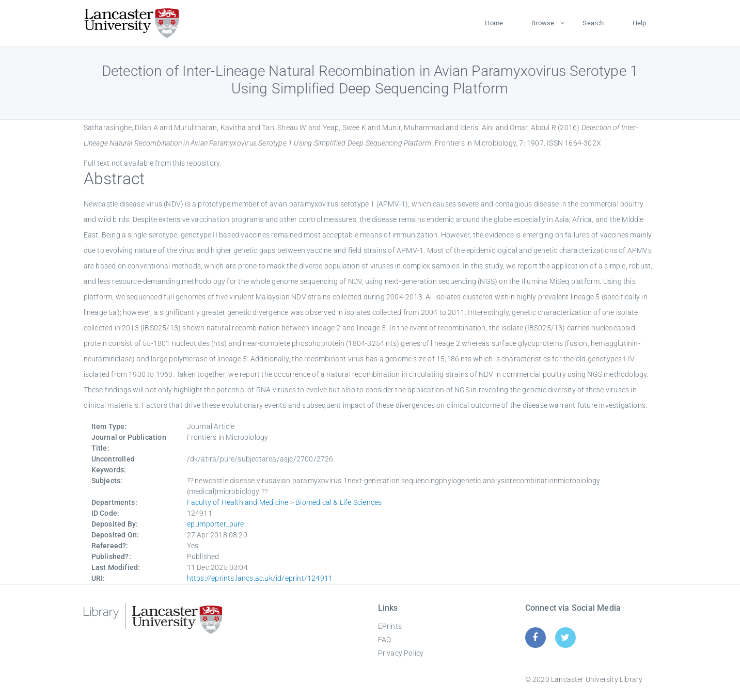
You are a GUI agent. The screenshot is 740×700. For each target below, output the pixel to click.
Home (494, 23)
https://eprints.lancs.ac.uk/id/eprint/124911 (260, 578)
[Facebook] (535, 637)
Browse (543, 23)
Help (640, 23)
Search (593, 23)
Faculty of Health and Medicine (238, 502)
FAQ (385, 640)
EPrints (390, 626)
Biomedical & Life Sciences (338, 502)
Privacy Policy (401, 653)
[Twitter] (565, 637)
